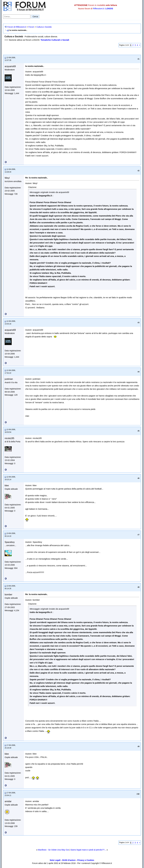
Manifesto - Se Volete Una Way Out (53, 850)
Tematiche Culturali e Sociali (55, 40)
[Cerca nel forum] (17, 17)
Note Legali (55, 860)
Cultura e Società (44, 27)
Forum (31, 27)
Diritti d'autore (69, 860)
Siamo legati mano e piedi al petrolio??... (88, 850)
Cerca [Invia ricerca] (35, 17)
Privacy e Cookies (86, 860)
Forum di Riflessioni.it (17, 27)
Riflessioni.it (99, 8)
